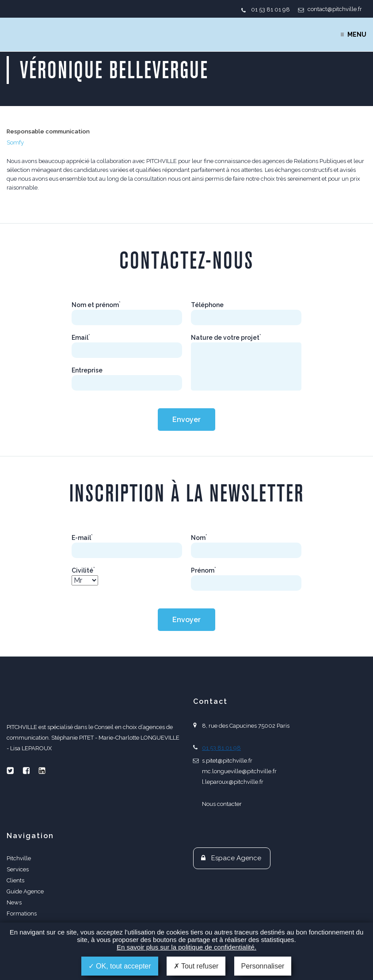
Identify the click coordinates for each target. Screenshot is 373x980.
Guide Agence (25, 891)
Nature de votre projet (226, 338)
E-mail (82, 538)
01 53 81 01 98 (270, 9)
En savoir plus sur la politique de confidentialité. (186, 947)
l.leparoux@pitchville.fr (233, 782)
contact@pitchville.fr (335, 9)
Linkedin (42, 771)
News (14, 902)
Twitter (10, 771)
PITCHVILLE (43, 34)
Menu (357, 34)
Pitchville (19, 858)
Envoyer (186, 420)
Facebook (26, 771)
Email (81, 338)
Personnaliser (263, 966)
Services (18, 869)
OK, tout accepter (120, 966)
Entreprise (87, 370)
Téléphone (207, 305)
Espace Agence (236, 858)
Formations (22, 914)
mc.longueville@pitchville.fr (239, 771)
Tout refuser (196, 966)
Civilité (83, 570)
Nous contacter (222, 804)
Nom (199, 538)
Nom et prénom (96, 305)
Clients (15, 880)
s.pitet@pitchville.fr (227, 761)
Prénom (204, 570)
